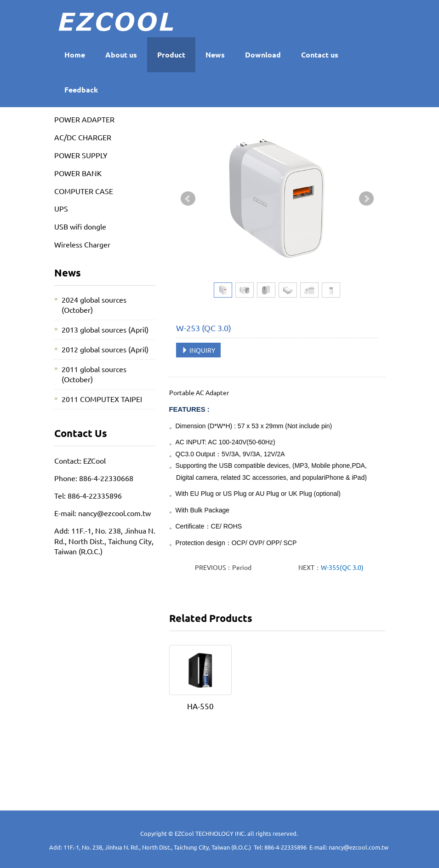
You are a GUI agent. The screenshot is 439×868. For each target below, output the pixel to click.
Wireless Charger (82, 244)
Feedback (81, 89)
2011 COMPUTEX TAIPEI (102, 399)
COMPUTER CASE (84, 191)
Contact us (320, 55)
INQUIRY (198, 350)
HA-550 (200, 706)
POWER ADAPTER (84, 119)
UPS (61, 208)
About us (121, 55)
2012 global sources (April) (105, 349)
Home (75, 55)
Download (263, 55)
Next (366, 199)
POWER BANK (78, 173)
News (215, 55)
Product (171, 55)
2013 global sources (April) (105, 329)
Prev (188, 199)
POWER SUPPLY (81, 155)
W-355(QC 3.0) (342, 567)
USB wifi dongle (80, 226)
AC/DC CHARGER (83, 137)
